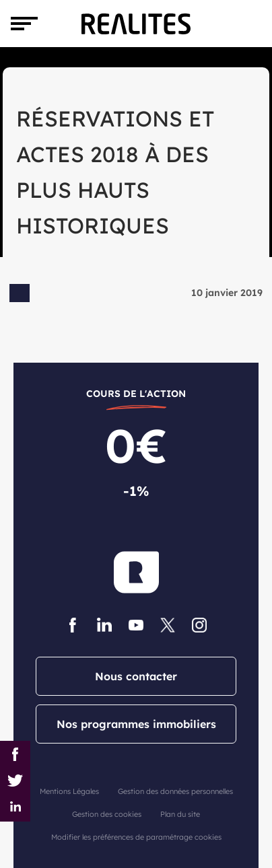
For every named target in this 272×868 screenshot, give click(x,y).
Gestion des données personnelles (175, 791)
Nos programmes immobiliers (136, 724)
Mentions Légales (69, 791)
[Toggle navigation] (24, 24)
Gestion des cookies (107, 814)
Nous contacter (136, 676)
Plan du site (180, 814)
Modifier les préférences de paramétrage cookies (136, 837)
